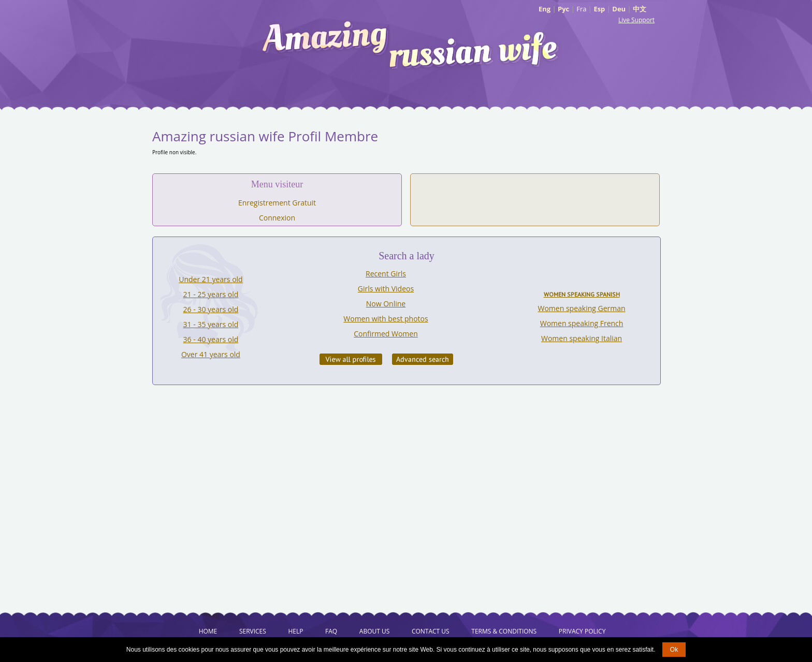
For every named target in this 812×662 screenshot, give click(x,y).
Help (295, 631)
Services (253, 631)
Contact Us (431, 631)
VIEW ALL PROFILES (351, 359)
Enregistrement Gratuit (277, 203)
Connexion (277, 218)
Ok (674, 650)
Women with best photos (386, 319)
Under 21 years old (211, 279)
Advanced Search (423, 359)
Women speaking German (582, 308)
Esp (599, 9)
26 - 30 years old (211, 309)
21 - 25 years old (211, 294)
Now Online (386, 304)
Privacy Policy (582, 631)
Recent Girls (386, 274)
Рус (563, 9)
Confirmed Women (386, 334)
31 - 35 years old (211, 324)
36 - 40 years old (211, 339)
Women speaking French (582, 323)
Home (208, 631)
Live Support (636, 20)
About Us (374, 631)
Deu (619, 9)
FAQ (331, 631)
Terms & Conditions (504, 631)
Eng (545, 9)
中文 (640, 9)
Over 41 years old (211, 354)
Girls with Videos (386, 289)
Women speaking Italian (582, 338)
